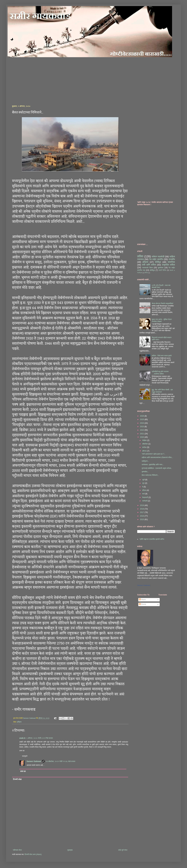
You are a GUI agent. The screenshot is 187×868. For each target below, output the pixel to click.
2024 (142, 423)
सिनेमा (146, 273)
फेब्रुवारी (145, 497)
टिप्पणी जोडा (17, 779)
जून (144, 483)
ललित (140, 256)
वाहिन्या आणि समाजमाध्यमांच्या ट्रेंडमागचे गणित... (157, 457)
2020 (142, 437)
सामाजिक (171, 262)
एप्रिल (144, 490)
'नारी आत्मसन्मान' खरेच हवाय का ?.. (153, 454)
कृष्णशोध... (145, 472)
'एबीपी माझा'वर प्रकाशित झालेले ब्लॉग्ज (152, 539)
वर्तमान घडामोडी (158, 257)
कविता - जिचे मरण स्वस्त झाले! (162, 356)
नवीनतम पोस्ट (17, 850)
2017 (142, 512)
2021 (142, 434)
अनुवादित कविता (168, 265)
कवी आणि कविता (149, 265)
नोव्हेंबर (145, 440)
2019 (142, 505)
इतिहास (19, 722)
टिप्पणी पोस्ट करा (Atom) (33, 854)
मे (143, 487)
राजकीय (172, 259)
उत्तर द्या (22, 751)
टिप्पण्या (142, 604)
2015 (142, 519)
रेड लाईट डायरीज (156, 259)
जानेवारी (145, 501)
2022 (142, 430)
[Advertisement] (44, 79)
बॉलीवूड (158, 262)
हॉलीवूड (152, 270)
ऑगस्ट (145, 451)
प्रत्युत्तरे (25, 756)
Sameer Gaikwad (34, 761)
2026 (142, 416)
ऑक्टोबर (145, 444)
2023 (142, 427)
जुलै (144, 480)
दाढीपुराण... (145, 461)
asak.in (22, 738)
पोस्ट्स (142, 600)
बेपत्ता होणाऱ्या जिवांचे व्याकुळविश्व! (163, 303)
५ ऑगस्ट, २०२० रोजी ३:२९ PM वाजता (40, 738)
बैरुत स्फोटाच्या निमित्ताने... (150, 475)
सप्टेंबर (145, 447)
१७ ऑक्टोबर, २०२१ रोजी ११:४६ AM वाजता (60, 761)
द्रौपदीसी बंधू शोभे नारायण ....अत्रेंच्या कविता (160, 373)
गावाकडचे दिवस (147, 268)
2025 (142, 419)
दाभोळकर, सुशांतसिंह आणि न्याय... (153, 465)
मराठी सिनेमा (162, 270)
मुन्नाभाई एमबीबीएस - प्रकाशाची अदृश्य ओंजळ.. (157, 468)
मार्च (144, 494)
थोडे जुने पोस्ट (123, 850)
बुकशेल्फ (161, 268)
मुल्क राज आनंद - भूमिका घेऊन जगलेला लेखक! (162, 320)
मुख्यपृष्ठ (70, 850)
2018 (142, 509)
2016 (142, 516)
